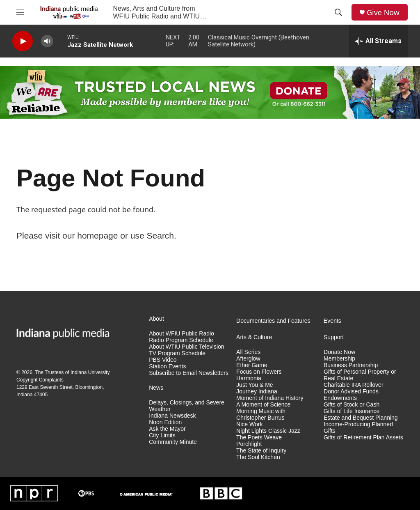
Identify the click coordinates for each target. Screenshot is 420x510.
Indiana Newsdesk (172, 416)
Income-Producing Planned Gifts (358, 428)
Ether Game (252, 365)
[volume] (47, 41)
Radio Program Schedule (181, 340)
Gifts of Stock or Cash (352, 405)
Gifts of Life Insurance (352, 411)
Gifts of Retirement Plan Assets (363, 438)
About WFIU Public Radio (181, 334)
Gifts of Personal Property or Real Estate (360, 375)
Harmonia (249, 378)
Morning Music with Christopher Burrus (261, 415)
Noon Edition (165, 422)
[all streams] (378, 41)
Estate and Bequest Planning (361, 418)
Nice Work (249, 424)
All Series (248, 352)
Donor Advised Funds (351, 392)
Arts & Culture (254, 337)
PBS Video (163, 360)
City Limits (162, 435)
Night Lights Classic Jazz (268, 431)
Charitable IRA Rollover (354, 385)
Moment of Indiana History (270, 398)
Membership (339, 359)
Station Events (167, 366)
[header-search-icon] (338, 12)
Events (332, 321)
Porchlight (249, 444)
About (156, 319)
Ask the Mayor (167, 429)
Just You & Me (255, 385)
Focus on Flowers (259, 372)
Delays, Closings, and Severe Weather (187, 406)
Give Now (383, 13)
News (156, 388)
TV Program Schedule (177, 353)
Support (334, 337)
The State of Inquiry (261, 451)
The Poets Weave (259, 438)
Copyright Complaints (40, 380)
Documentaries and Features (273, 321)
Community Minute (173, 442)
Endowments (340, 398)
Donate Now (339, 352)
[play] (23, 41)
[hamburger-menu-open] (20, 12)
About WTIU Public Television (186, 347)
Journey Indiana (257, 392)
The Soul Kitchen (258, 457)
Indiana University (90, 372)
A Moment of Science (263, 405)
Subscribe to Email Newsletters (189, 373)
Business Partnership (351, 365)
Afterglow (248, 359)
